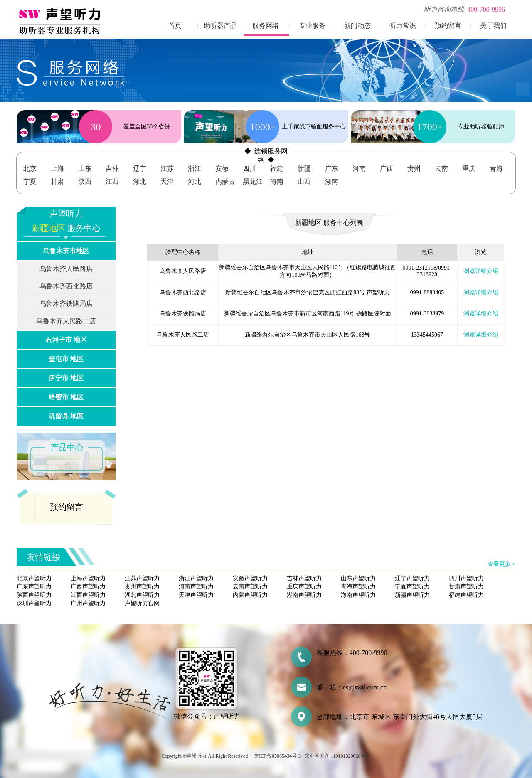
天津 (167, 181)
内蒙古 (225, 181)
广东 (332, 169)
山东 (85, 169)
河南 (359, 169)
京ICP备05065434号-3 (277, 756)
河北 (195, 181)
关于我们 (493, 26)
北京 (30, 169)
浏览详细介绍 (481, 271)
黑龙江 (253, 181)
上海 (57, 169)
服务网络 (266, 26)
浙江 (195, 169)
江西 (112, 181)
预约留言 (448, 26)
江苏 (167, 169)
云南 (441, 169)
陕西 (85, 181)
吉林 (112, 169)
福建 (277, 169)
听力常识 (403, 26)
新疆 (304, 169)
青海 (496, 169)
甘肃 (57, 181)
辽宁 (140, 169)
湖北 (140, 181)
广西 (387, 169)
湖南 (332, 181)
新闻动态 (357, 26)
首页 (175, 26)
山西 (304, 181)
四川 (249, 169)
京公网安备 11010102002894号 (338, 756)
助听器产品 (220, 26)
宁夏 (30, 181)
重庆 (469, 169)
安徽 (222, 169)
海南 (277, 181)
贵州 (414, 169)
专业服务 (312, 26)
